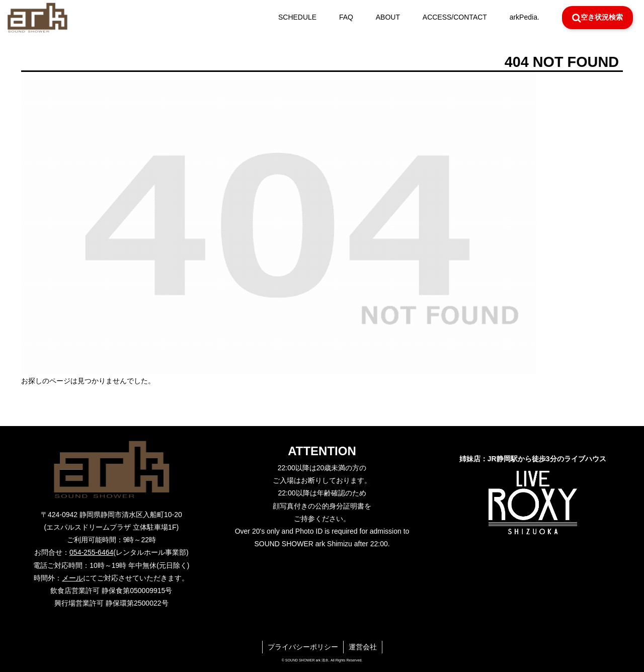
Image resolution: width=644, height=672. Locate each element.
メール (72, 578)
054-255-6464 (91, 552)
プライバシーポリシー (303, 647)
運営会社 (363, 647)
